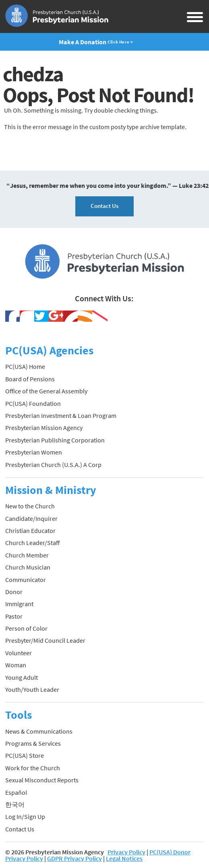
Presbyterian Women (34, 452)
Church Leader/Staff (32, 543)
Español (16, 792)
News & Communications (39, 731)
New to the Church (30, 506)
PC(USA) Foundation (33, 403)
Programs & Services (33, 743)
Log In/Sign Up (25, 817)
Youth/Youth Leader (32, 689)
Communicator (26, 580)
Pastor (14, 616)
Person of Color (26, 628)
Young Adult (22, 677)
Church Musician (28, 567)
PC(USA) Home (25, 366)
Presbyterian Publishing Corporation (55, 440)
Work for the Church (33, 768)
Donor (14, 592)
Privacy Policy (126, 852)
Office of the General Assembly (46, 391)
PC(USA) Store (25, 755)
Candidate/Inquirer (31, 518)
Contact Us (104, 206)
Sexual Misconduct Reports (42, 780)
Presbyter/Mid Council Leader (45, 640)
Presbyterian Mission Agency (44, 428)
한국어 (15, 804)
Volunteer (19, 653)
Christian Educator (30, 531)
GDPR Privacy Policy (74, 858)
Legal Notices (124, 858)
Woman (16, 665)
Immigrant (19, 604)
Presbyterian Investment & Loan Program (61, 415)
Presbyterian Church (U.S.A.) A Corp (53, 465)
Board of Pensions (30, 379)
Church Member (27, 555)
